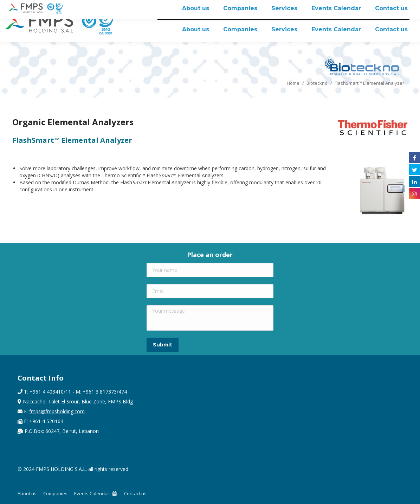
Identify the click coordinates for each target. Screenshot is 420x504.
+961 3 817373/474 (105, 392)
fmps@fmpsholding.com (57, 411)
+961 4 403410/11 (50, 392)
